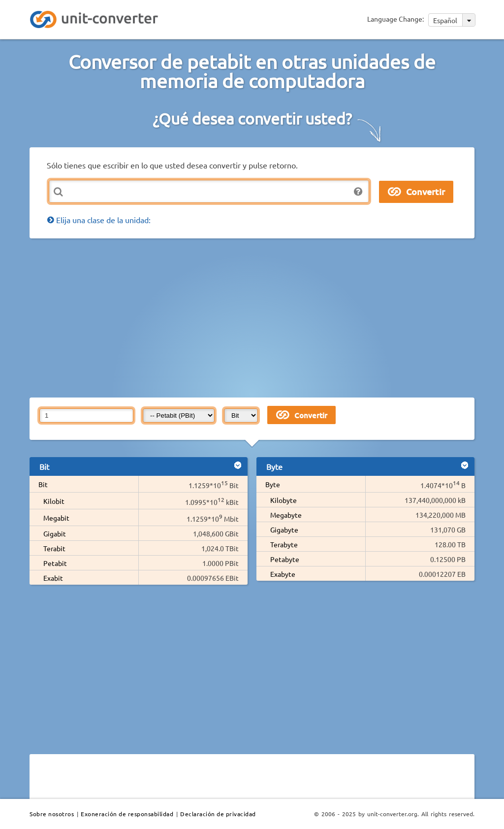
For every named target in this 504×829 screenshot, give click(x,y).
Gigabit (55, 533)
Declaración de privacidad (218, 814)
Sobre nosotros (52, 814)
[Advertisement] (267, 317)
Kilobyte (283, 500)
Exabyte (283, 574)
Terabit (54, 548)
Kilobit (54, 501)
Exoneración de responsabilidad (127, 814)
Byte (273, 484)
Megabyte (286, 515)
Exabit (53, 578)
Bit (43, 484)
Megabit (56, 518)
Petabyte (285, 559)
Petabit (55, 563)
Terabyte (284, 544)
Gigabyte (284, 530)
